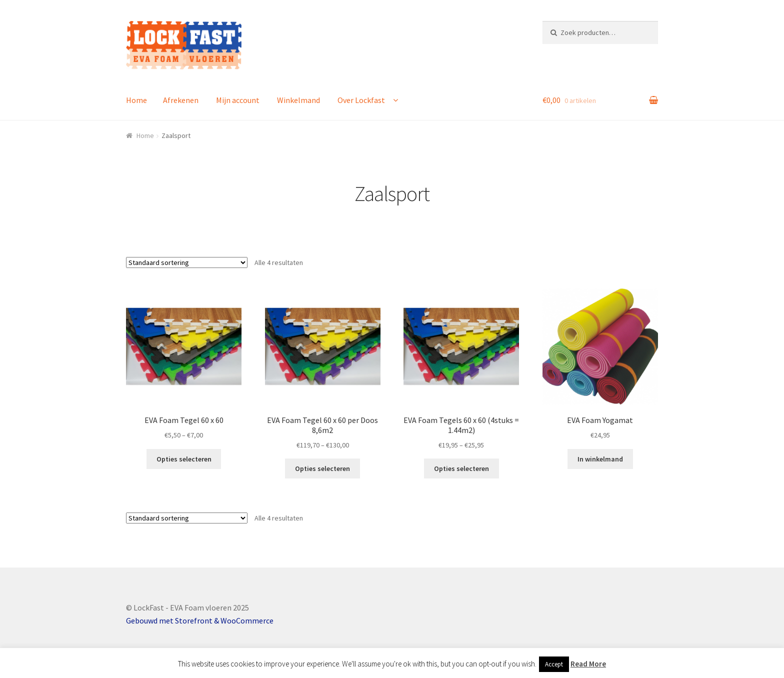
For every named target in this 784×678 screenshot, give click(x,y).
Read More (588, 664)
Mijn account (238, 100)
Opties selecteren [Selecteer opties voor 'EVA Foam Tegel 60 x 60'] (184, 459)
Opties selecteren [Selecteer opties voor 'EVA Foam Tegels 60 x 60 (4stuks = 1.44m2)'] (461, 468)
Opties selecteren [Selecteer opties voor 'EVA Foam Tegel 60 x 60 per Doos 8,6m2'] (322, 468)
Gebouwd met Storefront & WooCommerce (200, 620)
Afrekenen (181, 100)
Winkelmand (298, 100)
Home (136, 100)
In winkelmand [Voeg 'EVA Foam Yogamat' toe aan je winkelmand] (600, 459)
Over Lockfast (361, 100)
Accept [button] (554, 664)
